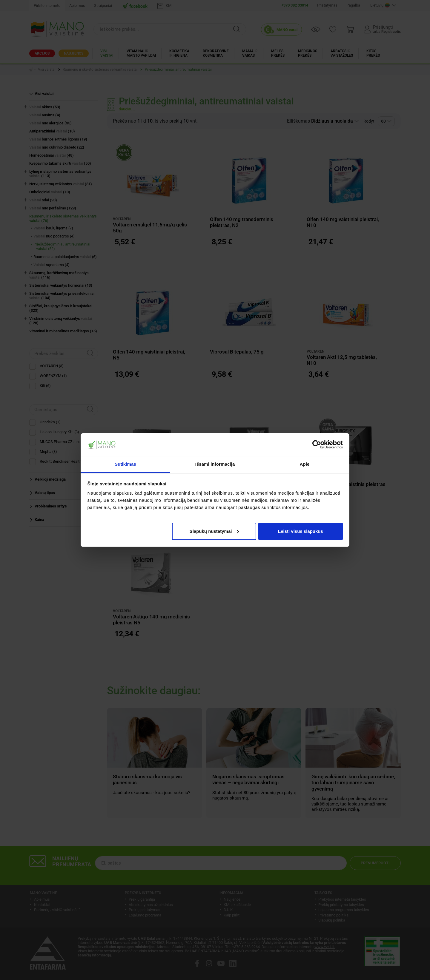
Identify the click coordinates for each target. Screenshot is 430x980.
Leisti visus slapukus (301, 531)
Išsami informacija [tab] (215, 464)
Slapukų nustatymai (214, 531)
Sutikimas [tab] (125, 464)
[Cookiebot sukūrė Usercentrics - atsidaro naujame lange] (317, 445)
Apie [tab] (305, 464)
